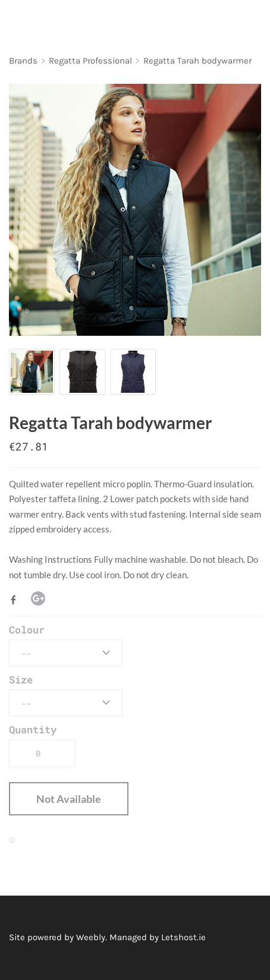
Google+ (38, 598)
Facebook (16, 600)
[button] (69, 799)
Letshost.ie (183, 937)
